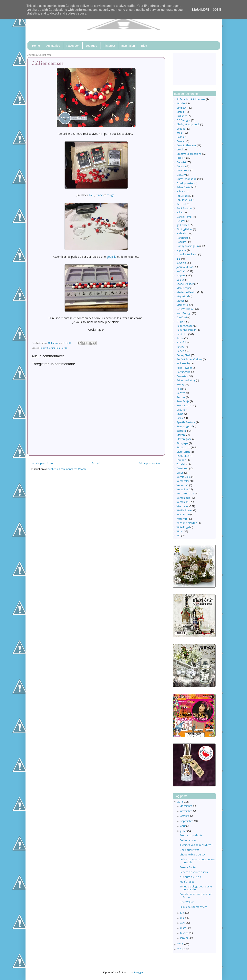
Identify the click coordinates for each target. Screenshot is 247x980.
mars (184, 928)
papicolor (182, 334)
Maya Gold (183, 296)
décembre (187, 806)
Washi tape (183, 515)
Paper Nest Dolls (186, 330)
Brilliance (182, 116)
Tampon (181, 460)
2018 (180, 802)
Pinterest (109, 46)
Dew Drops (183, 171)
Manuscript (183, 288)
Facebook (73, 46)
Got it (217, 10)
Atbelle (181, 103)
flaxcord (181, 204)
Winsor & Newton (187, 523)
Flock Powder (184, 208)
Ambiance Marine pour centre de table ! (197, 861)
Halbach (181, 233)
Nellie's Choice (185, 309)
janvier (185, 938)
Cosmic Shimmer (186, 145)
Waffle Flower (185, 510)
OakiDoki (182, 317)
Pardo (64, 348)
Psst (179, 389)
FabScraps (183, 196)
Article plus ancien (149, 463)
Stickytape (182, 443)
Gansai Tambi (184, 217)
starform (182, 431)
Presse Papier (188, 867)
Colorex (181, 141)
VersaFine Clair (185, 494)
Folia (179, 212)
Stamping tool (185, 426)
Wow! (180, 531)
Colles (180, 137)
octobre (185, 816)
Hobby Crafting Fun (50, 348)
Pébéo (180, 351)
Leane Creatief (185, 284)
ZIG (179, 535)
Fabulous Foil (184, 200)
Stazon (181, 435)
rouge (110, 195)
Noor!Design (184, 313)
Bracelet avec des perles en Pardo (196, 896)
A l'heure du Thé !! (190, 877)
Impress (181, 250)
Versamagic (183, 498)
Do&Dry (181, 175)
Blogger (139, 972)
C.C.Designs (184, 120)
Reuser (181, 397)
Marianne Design (187, 292)
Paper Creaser (185, 326)
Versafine (182, 489)
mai (183, 918)
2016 (180, 949)
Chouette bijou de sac (193, 855)
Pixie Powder (184, 368)
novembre (187, 811)
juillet (184, 831)
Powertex (182, 376)
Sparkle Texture (186, 422)
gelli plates (183, 225)
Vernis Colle (184, 477)
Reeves (181, 393)
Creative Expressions (189, 154)
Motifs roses (187, 882)
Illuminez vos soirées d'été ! (196, 845)
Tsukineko (183, 468)
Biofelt (180, 112)
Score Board (184, 405)
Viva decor (183, 506)
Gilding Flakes (185, 229)
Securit (181, 410)
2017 (180, 944)
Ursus (180, 473)
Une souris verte (190, 850)
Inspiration (128, 46)
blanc (99, 195)
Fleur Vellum (187, 902)
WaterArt (182, 519)
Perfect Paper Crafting (189, 359)
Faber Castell (184, 187)
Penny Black (184, 355)
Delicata (181, 166)
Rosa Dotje (183, 401)
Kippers (181, 275)
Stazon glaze (184, 439)
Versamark (183, 502)
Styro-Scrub (183, 452)
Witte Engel (183, 527)
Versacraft (183, 485)
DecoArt (181, 162)
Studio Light (183, 447)
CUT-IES (181, 158)
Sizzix (180, 418)
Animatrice (53, 46)
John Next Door (185, 267)
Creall (180, 150)
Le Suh (181, 280)
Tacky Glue (183, 456)
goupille (111, 257)
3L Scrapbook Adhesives (191, 99)
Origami (181, 322)
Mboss (181, 301)
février (184, 933)
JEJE (179, 259)
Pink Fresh (183, 364)
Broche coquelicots (191, 835)
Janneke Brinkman (187, 254)
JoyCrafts (182, 271)
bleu (92, 195)
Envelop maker (185, 183)
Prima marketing (186, 380)
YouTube (91, 46)
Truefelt (181, 464)
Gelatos (181, 221)
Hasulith (181, 242)
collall (180, 133)
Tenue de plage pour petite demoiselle (196, 888)
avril (183, 923)
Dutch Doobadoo (187, 179)
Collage (181, 129)
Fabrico (181, 192)
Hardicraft (182, 238)
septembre (187, 821)
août (183, 826)
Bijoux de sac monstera (193, 907)
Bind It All (182, 108)
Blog (144, 46)
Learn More (201, 10)
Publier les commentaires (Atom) (67, 469)
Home (36, 46)
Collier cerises (188, 840)
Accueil (96, 463)
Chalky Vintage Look (188, 124)
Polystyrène (184, 372)
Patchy (180, 347)
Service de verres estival (194, 872)
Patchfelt (182, 343)
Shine (180, 414)
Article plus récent (43, 463)
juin (183, 913)
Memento (182, 305)
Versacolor (183, 481)
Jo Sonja (181, 263)
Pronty (180, 384)
